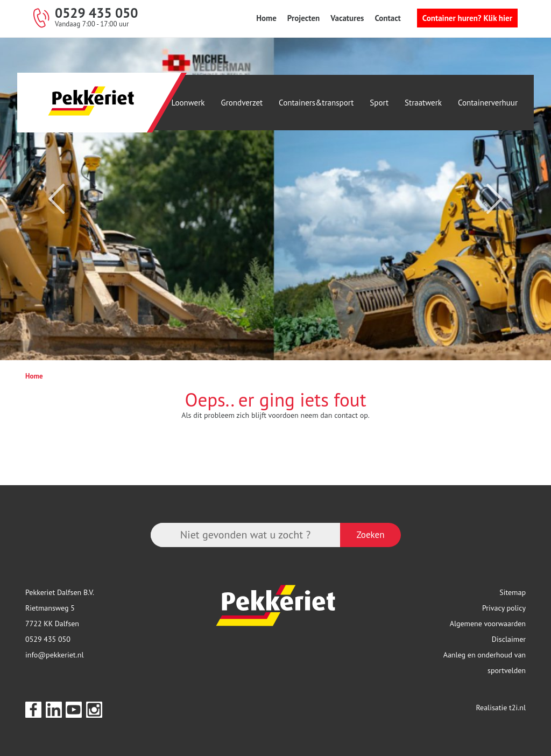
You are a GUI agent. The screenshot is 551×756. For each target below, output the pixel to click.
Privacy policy (504, 608)
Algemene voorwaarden (488, 624)
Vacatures (347, 18)
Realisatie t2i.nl (501, 708)
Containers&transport (316, 103)
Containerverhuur (488, 103)
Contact (387, 18)
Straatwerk (423, 103)
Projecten (303, 18)
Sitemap (513, 592)
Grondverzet (242, 103)
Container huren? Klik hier (467, 18)
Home (266, 18)
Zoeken (370, 535)
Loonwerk (188, 103)
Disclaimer (509, 639)
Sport (379, 103)
